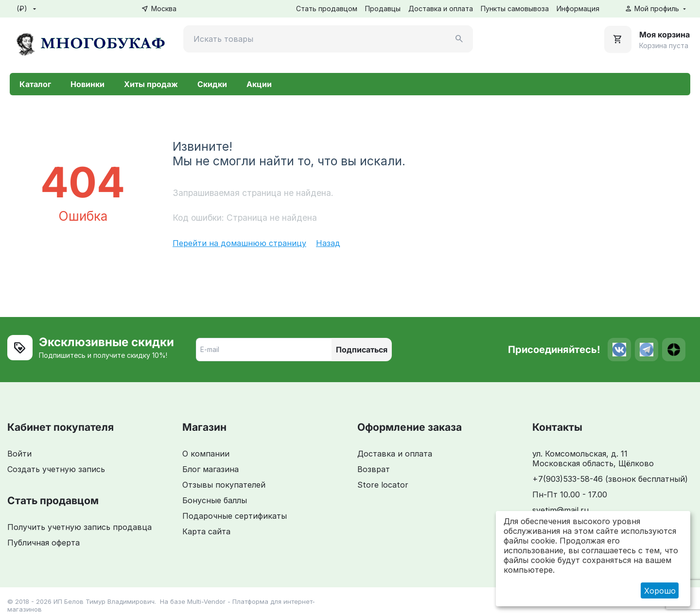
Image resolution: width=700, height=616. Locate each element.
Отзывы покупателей (224, 485)
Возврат (374, 469)
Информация (578, 9)
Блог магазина (210, 469)
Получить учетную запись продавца (79, 527)
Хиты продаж (151, 84)
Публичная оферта (44, 543)
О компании (206, 454)
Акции (259, 84)
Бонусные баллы (215, 500)
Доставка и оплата (441, 9)
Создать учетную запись (56, 469)
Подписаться (362, 350)
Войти (19, 454)
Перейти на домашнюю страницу (239, 243)
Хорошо (660, 591)
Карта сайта (206, 531)
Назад (328, 243)
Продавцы (383, 9)
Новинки (87, 84)
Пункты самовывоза (515, 9)
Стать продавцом (327, 9)
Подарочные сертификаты (235, 516)
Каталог (35, 84)
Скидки (212, 84)
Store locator (383, 485)
